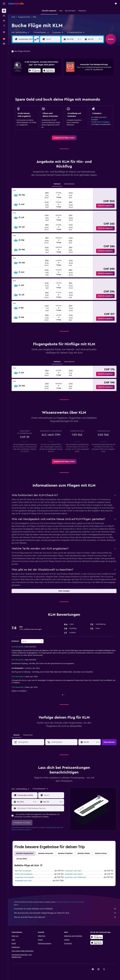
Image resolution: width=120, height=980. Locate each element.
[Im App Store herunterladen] (49, 71)
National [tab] (57, 184)
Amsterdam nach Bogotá (24, 877)
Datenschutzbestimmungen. (21, 830)
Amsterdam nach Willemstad (75, 877)
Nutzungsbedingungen (53, 827)
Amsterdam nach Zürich (73, 874)
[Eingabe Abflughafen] (28, 39)
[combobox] (21, 32)
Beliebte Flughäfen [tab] (65, 853)
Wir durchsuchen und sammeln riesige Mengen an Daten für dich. (65, 913)
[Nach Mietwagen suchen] (4, 21)
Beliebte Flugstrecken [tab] (25, 853)
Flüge (13, 17)
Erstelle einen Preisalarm (100, 122)
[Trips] (4, 32)
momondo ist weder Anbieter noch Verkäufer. (65, 909)
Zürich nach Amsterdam (24, 874)
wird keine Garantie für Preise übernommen (70, 902)
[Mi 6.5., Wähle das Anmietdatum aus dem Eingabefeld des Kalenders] (90, 742)
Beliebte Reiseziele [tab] (46, 853)
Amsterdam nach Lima (23, 881)
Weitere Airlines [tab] (101, 853)
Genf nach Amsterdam (23, 871)
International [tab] (69, 184)
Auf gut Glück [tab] (22, 859)
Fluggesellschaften (24, 17)
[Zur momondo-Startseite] (16, 4)
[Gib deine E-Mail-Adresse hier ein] (40, 808)
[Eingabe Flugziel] (55, 39)
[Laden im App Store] (97, 943)
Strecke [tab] (16, 735)
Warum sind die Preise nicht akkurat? (65, 917)
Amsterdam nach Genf (73, 871)
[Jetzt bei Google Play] (35, 71)
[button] (4, 4)
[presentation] (49, 70)
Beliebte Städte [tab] (84, 853)
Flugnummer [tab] (28, 735)
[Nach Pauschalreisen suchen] (4, 26)
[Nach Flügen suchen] (4, 11)
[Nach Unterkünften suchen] (4, 16)
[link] (64, 138)
